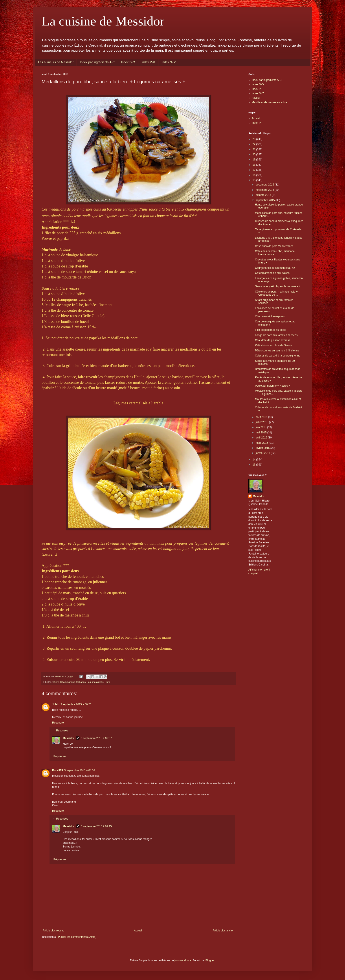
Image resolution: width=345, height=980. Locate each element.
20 (254, 155)
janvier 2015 (263, 453)
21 (254, 149)
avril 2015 (262, 438)
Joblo (56, 704)
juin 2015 (261, 427)
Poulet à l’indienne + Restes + (273, 386)
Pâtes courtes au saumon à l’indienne (277, 351)
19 (254, 160)
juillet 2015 (262, 422)
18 (254, 165)
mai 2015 (262, 433)
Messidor (69, 738)
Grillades (81, 682)
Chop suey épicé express (270, 316)
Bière (56, 682)
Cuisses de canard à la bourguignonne (278, 356)
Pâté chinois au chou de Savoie (273, 345)
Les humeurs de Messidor (56, 62)
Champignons (68, 682)
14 (254, 460)
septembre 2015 (266, 200)
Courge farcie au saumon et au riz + (276, 268)
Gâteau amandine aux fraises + (273, 273)
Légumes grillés (95, 682)
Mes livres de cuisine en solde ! (270, 102)
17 (254, 170)
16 (254, 175)
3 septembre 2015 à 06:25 (76, 704)
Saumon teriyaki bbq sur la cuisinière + (278, 286)
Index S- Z (169, 62)
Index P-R (148, 62)
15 (254, 180)
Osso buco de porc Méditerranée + (275, 246)
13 (254, 465)
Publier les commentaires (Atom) (77, 937)
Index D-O (128, 62)
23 (254, 139)
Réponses (62, 731)
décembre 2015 (265, 185)
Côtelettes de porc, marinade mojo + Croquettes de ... (276, 293)
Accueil (138, 931)
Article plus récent (53, 931)
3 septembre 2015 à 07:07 (96, 738)
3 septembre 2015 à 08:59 (80, 770)
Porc (107, 682)
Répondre (58, 723)
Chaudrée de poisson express (273, 340)
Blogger (210, 960)
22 (254, 144)
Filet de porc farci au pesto (271, 330)
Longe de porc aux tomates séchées (276, 335)
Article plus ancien (223, 931)
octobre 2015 (264, 195)
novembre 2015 (265, 190)
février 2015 (263, 448)
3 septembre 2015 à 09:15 (96, 826)
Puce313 (58, 770)
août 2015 (262, 417)
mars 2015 (262, 443)
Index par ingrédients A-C (97, 62)
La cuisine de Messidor (103, 21)
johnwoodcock (183, 960)
